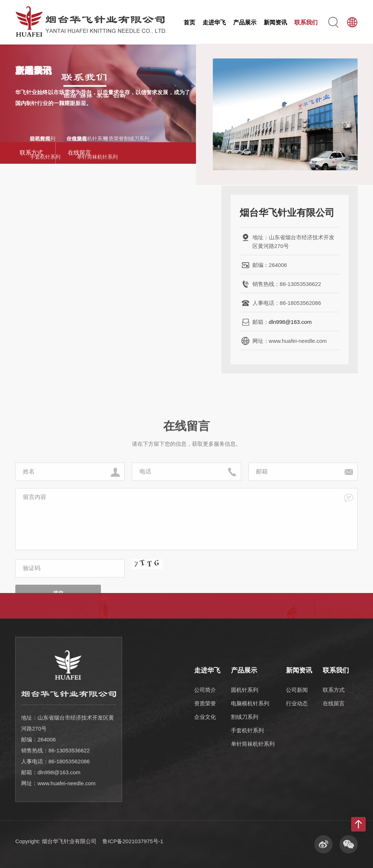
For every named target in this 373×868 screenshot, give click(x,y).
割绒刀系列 (245, 717)
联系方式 (31, 153)
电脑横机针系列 (250, 703)
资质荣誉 (205, 703)
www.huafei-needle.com (66, 783)
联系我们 (306, 22)
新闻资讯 (275, 22)
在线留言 (79, 153)
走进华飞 (214, 22)
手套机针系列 (247, 730)
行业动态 (297, 703)
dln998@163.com (290, 322)
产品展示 (245, 22)
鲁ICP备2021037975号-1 (133, 841)
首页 (189, 22)
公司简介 (205, 690)
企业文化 (205, 717)
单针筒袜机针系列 (253, 744)
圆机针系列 (245, 690)
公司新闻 (297, 690)
